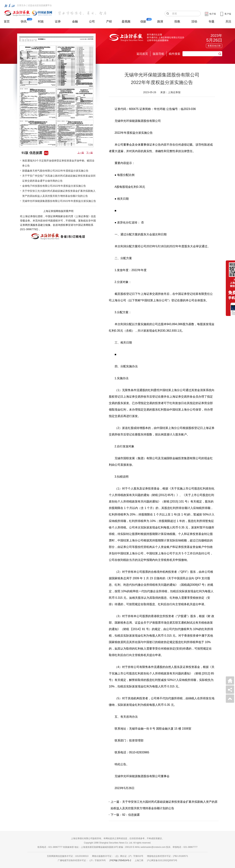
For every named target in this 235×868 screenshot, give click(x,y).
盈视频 (126, 22)
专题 (211, 22)
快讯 (24, 22)
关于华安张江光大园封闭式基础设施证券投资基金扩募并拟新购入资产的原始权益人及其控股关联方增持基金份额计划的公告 (59, 193)
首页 (7, 22)
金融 (75, 22)
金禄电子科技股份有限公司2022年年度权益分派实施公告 (54, 186)
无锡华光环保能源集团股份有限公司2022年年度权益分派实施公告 (59, 201)
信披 (143, 22)
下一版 (90, 153)
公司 (92, 22)
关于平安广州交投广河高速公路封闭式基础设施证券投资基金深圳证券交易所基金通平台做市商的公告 (59, 178)
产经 (109, 22)
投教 (177, 22)
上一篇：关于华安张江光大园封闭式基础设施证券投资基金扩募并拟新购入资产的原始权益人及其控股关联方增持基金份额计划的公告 (164, 805)
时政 (41, 22)
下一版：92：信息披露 (125, 815)
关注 (228, 22)
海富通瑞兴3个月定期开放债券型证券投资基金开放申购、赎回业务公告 (58, 163)
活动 (194, 22)
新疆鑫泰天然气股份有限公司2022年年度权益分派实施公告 (55, 171)
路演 (160, 22)
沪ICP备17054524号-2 (120, 860)
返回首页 (142, 54)
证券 (58, 22)
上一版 (81, 153)
